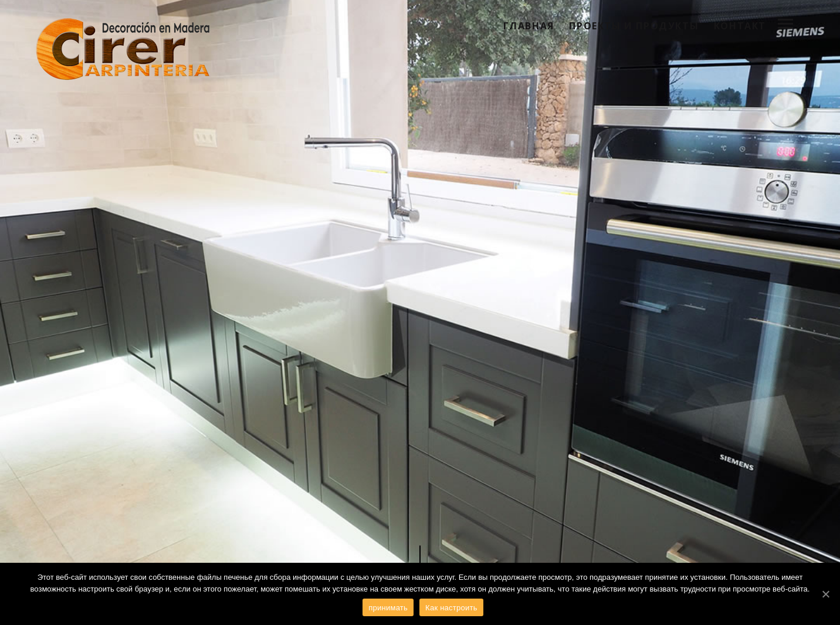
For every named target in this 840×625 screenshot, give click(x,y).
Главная (529, 26)
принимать (388, 608)
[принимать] (825, 594)
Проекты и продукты (634, 26)
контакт (740, 26)
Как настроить (451, 608)
